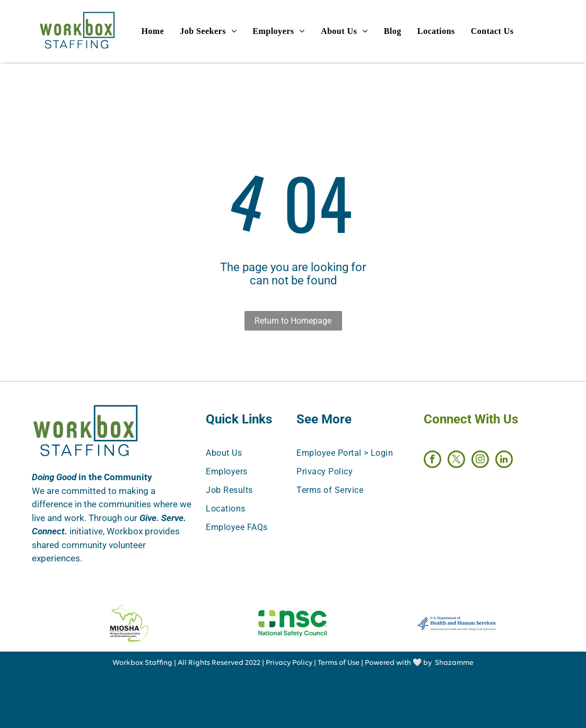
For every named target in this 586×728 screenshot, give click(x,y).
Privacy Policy (289, 663)
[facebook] (432, 461)
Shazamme (454, 663)
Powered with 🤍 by (398, 663)
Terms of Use (339, 663)
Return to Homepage (293, 321)
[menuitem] (160, 31)
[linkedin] (504, 461)
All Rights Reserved (211, 663)
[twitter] (456, 461)
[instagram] (480, 461)
